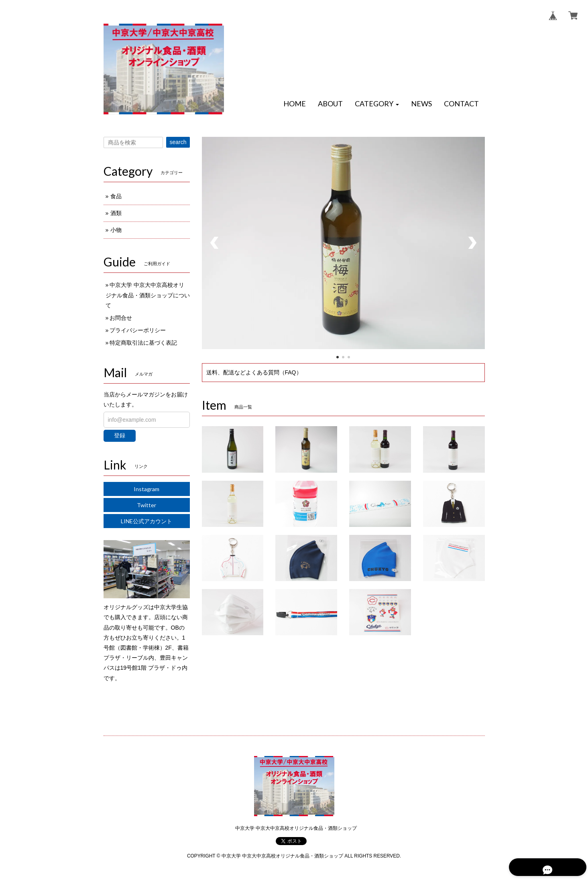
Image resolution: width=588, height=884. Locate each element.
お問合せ (121, 318)
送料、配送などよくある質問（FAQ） (254, 372)
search (178, 142)
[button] (377, 104)
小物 (116, 230)
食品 (116, 196)
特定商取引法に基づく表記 (143, 343)
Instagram (146, 489)
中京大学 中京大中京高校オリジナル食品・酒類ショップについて (148, 295)
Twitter (146, 505)
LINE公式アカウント (146, 521)
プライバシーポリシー (138, 330)
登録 (120, 435)
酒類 (116, 213)
